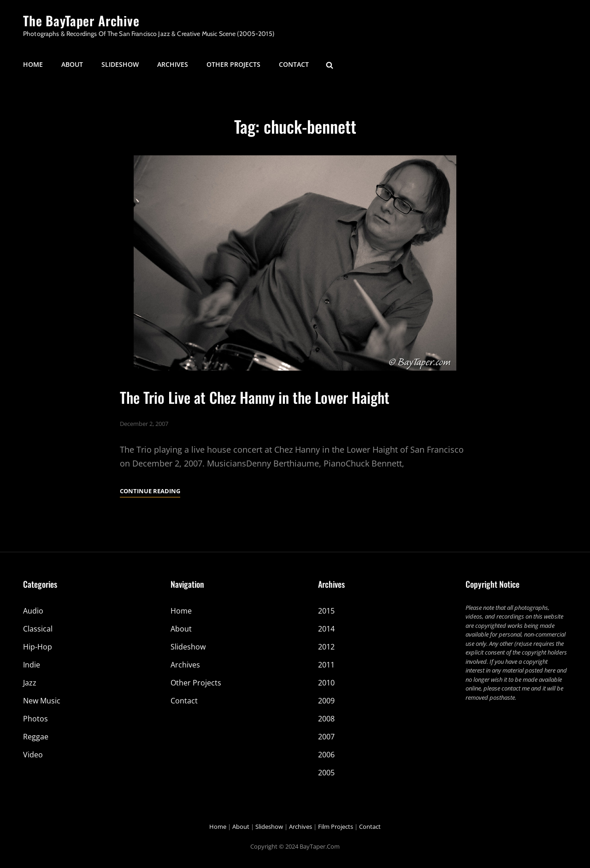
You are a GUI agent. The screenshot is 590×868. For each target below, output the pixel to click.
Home (33, 64)
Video (33, 755)
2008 (326, 719)
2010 (326, 683)
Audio (33, 611)
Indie (32, 665)
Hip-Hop (38, 647)
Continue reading (150, 491)
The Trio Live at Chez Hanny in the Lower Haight (255, 397)
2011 (326, 665)
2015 (326, 611)
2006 (326, 755)
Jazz (30, 683)
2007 (326, 737)
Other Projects (233, 64)
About (72, 64)
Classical (38, 629)
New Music (42, 701)
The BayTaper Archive (81, 21)
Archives (173, 64)
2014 (326, 629)
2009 (326, 701)
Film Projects (336, 827)
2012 (326, 647)
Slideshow (120, 64)
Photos (35, 719)
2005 (326, 773)
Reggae (36, 737)
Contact (294, 64)
